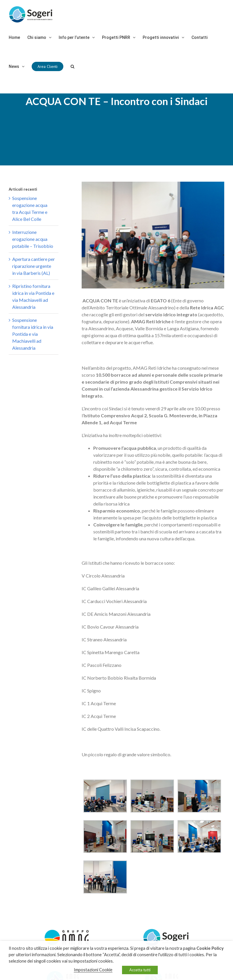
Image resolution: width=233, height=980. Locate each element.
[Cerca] (72, 66)
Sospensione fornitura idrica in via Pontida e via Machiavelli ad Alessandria (33, 334)
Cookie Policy (210, 948)
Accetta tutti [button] (140, 970)
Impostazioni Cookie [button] (93, 970)
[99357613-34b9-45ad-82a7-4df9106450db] (153, 235)
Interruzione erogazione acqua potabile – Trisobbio (33, 239)
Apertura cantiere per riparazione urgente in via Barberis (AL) (34, 266)
